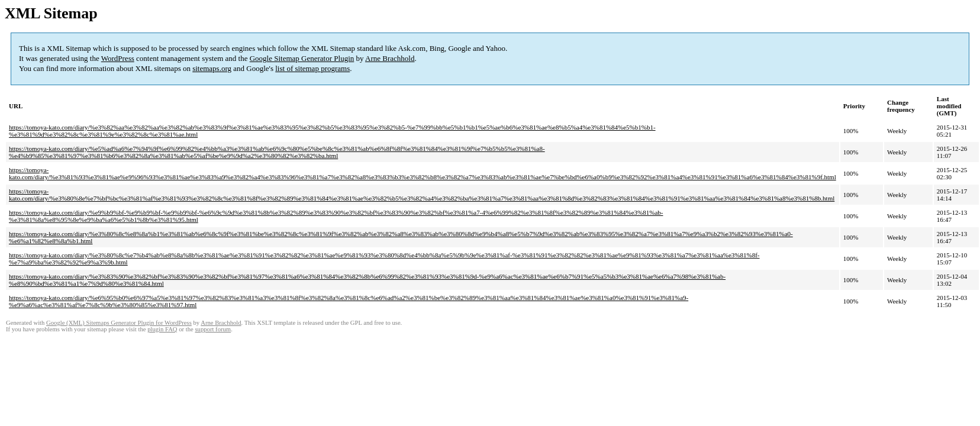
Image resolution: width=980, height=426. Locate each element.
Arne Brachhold (390, 58)
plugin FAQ (162, 329)
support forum (213, 329)
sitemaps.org (212, 68)
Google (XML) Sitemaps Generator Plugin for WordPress (119, 323)
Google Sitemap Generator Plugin (302, 58)
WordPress (118, 58)
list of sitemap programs (312, 68)
